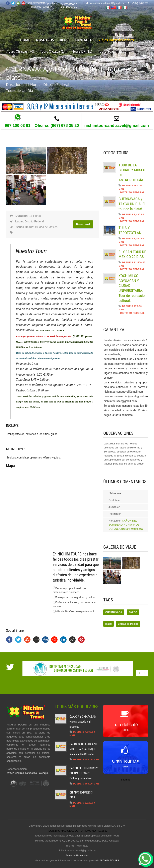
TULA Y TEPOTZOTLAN (130, 230)
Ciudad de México (128, 624)
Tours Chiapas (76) (21, 51)
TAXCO (133, 612)
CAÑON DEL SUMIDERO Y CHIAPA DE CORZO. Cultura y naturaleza (126, 525)
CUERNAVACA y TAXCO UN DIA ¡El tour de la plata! (132, 204)
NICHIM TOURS (109, 860)
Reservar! (83, 224)
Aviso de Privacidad (77, 855)
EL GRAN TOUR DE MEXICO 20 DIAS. (132, 254)
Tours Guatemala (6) (113, 51)
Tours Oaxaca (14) (53, 51)
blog (64, 40)
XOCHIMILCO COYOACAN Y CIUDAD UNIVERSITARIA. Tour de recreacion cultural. (132, 288)
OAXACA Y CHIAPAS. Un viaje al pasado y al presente (83, 722)
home (25, 40)
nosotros (45, 40)
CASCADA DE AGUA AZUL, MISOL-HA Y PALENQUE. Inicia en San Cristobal (84, 749)
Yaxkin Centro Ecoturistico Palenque (27, 773)
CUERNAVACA (114, 612)
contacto (83, 40)
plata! (108, 624)
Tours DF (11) (82, 51)
